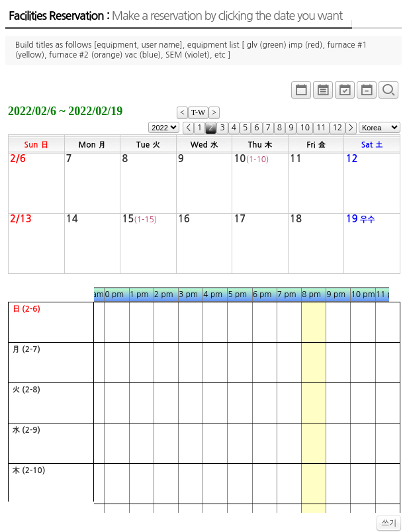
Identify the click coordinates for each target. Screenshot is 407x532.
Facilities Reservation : (175, 16)
